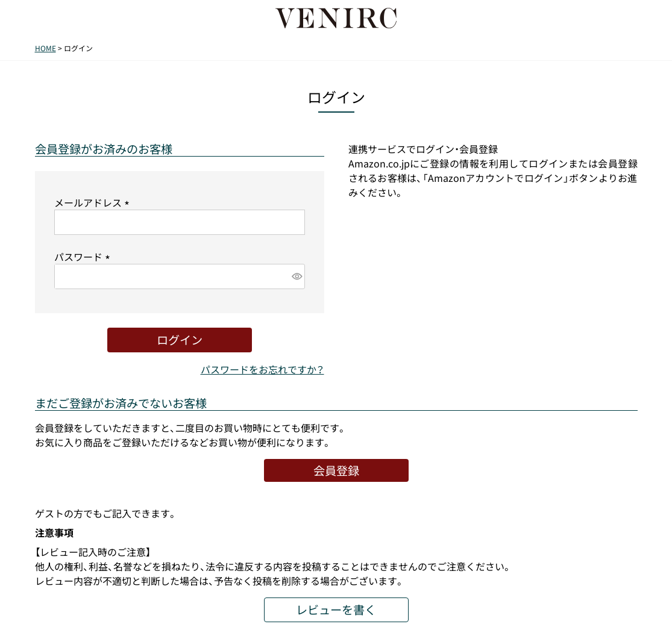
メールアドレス (94, 202)
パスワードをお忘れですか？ (262, 369)
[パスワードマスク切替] (296, 276)
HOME (46, 48)
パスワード (84, 257)
